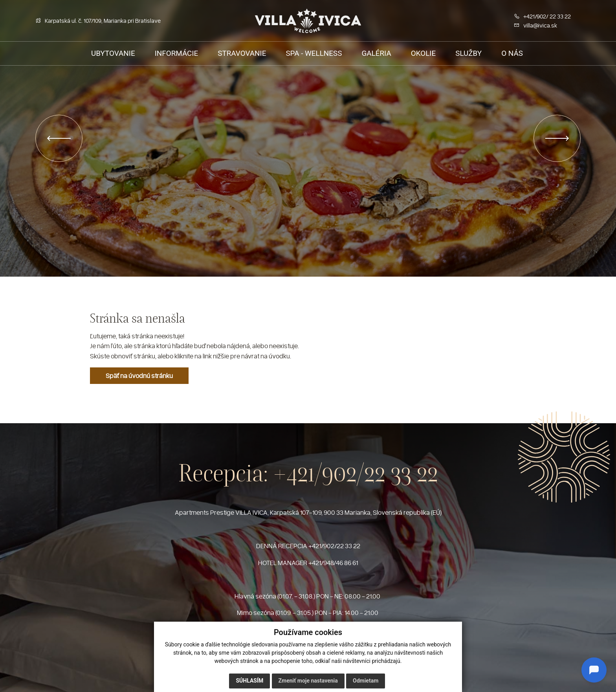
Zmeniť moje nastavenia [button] (308, 681)
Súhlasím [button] (249, 681)
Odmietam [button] (366, 681)
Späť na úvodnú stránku (139, 375)
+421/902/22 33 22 (356, 473)
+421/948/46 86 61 (333, 563)
